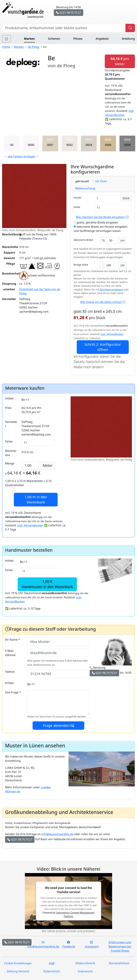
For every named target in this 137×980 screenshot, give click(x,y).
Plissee (78, 39)
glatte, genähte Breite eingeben (96, 222)
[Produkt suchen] (130, 28)
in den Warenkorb (36, 500)
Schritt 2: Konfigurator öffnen (103, 347)
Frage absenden (59, 725)
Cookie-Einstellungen (18, 963)
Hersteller (11, 424)
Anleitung (128, 39)
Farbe (77, 207)
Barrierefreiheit (119, 963)
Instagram (91, 944)
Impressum (85, 971)
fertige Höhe (81, 265)
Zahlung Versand (18, 971)
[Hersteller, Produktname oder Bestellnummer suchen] (64, 28)
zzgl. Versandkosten (112, 334)
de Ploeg (34, 47)
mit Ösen (101, 181)
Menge (10, 463)
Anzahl (77, 198)
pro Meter (120, 61)
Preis (8, 408)
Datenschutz (52, 971)
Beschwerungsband (111, 289)
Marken (29, 39)
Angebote (102, 39)
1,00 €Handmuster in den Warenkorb (47, 584)
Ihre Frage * (13, 692)
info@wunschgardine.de (57, 834)
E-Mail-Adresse (10, 653)
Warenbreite (11, 453)
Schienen (54, 39)
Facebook (68, 944)
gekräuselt (82, 181)
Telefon (10, 672)
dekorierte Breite (83, 240)
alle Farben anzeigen (22, 156)
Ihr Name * (12, 640)
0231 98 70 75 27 (68, 13)
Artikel (9, 398)
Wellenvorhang (85, 188)
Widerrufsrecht (85, 963)
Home (6, 47)
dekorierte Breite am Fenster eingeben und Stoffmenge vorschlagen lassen (101, 229)
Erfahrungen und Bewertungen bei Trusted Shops (120, 946)
